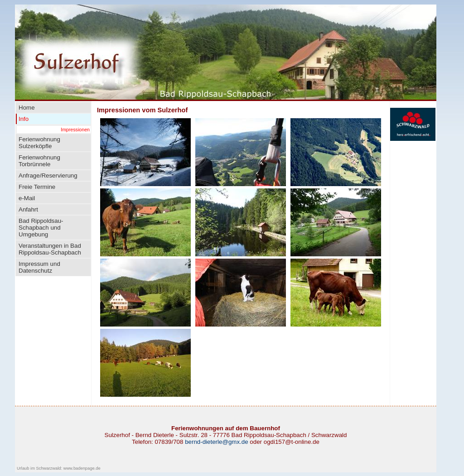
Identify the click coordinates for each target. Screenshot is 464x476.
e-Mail (27, 198)
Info (24, 119)
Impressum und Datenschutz (39, 267)
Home (27, 108)
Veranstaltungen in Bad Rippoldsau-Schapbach (50, 249)
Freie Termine (37, 187)
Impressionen (75, 130)
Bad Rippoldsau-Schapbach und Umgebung (41, 228)
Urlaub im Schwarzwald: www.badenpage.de (59, 468)
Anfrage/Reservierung (48, 175)
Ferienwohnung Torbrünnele (39, 161)
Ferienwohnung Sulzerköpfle (39, 143)
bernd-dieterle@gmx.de (216, 442)
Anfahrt (28, 209)
